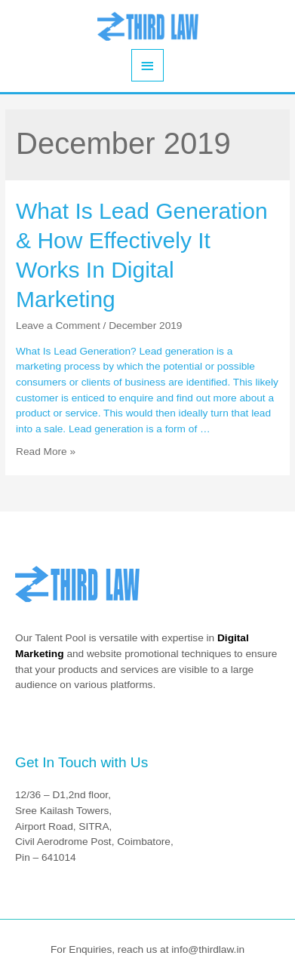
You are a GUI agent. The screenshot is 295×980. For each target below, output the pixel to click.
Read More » (46, 452)
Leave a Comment (58, 326)
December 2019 (145, 326)
